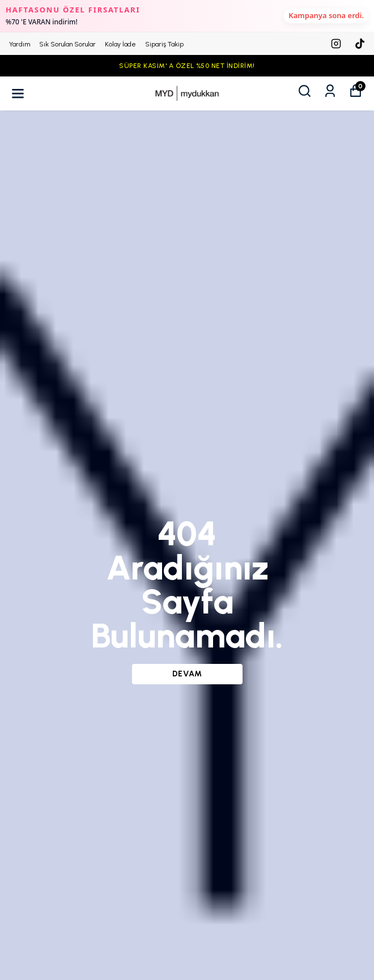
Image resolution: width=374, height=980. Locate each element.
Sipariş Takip (164, 44)
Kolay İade (120, 44)
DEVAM (187, 674)
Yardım (20, 44)
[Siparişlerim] (330, 91)
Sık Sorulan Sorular (67, 44)
